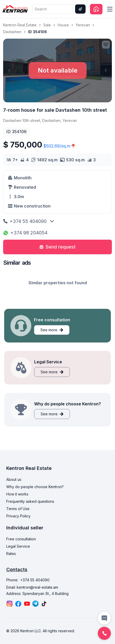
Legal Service (18, 546)
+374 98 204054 (25, 233)
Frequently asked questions (30, 501)
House (63, 25)
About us (14, 479)
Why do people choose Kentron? (35, 487)
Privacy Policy (18, 516)
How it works (17, 494)
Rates (11, 554)
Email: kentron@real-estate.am (32, 587)
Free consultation (21, 539)
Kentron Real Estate (20, 25)
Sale (47, 25)
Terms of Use (18, 509)
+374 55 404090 (25, 221)
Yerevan (83, 25)
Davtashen (12, 32)
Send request (57, 247)
